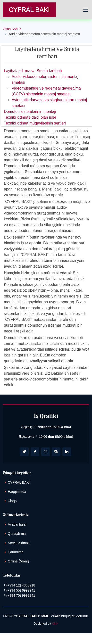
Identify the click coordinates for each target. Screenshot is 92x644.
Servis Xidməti (19, 543)
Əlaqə (12, 501)
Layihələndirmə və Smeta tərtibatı (33, 71)
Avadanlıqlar (17, 524)
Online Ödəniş (19, 561)
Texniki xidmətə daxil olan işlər (30, 117)
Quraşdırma (17, 534)
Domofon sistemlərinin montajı (30, 111)
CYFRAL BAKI (19, 482)
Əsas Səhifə (12, 29)
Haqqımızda (17, 492)
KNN (55, 623)
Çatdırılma (16, 552)
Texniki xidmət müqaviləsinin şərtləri (35, 123)
